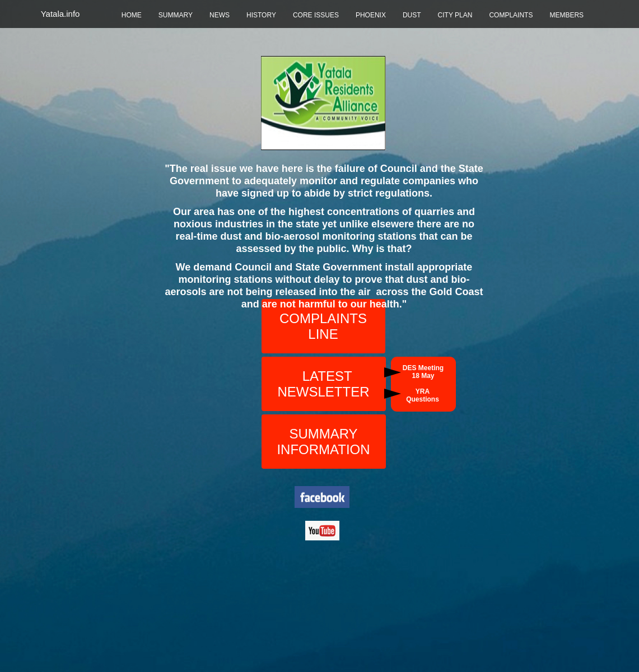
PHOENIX (371, 15)
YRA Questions (423, 395)
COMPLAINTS (511, 15)
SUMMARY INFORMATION (323, 442)
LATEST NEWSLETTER (323, 384)
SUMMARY (176, 15)
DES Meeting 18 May (423, 372)
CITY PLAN (455, 15)
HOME (132, 15)
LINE (323, 334)
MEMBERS (566, 15)
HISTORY (261, 15)
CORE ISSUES (316, 15)
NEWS (220, 15)
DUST (412, 15)
